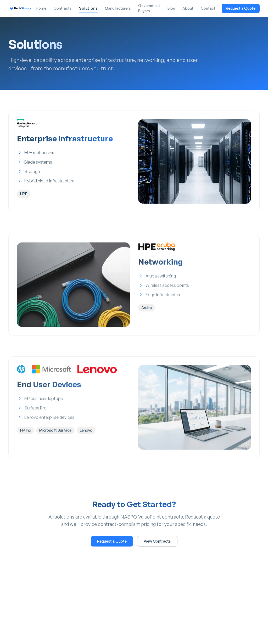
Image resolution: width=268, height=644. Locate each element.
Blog (171, 8)
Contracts (63, 8)
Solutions (88, 10)
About (188, 8)
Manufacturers (118, 8)
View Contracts (157, 541)
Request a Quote (241, 8)
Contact (208, 8)
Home (41, 8)
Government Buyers (149, 8)
